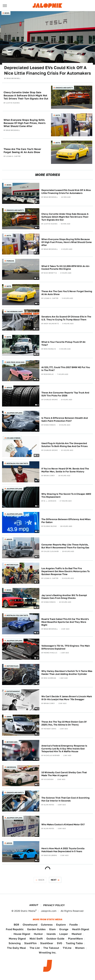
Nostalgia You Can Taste (17, 463)
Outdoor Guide (55, 939)
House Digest (22, 934)
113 (37, 329)
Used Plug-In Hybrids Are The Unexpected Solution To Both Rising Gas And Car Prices (65, 445)
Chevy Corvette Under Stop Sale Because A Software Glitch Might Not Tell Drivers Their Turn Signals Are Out (26, 95)
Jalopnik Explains (14, 413)
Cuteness (47, 925)
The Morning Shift (15, 311)
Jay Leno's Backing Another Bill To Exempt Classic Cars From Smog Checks (64, 597)
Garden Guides (36, 929)
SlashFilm (30, 943)
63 (38, 354)
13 (38, 455)
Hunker (38, 934)
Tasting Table (74, 943)
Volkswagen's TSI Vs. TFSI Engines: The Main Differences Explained (66, 647)
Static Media (28, 911)
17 (38, 582)
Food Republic (15, 929)
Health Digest (81, 929)
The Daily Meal (16, 948)
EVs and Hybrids (13, 438)
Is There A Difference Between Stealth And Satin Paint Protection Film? (65, 419)
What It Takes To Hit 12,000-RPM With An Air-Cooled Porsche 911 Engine (66, 268)
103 (37, 759)
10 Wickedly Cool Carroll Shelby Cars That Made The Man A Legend (64, 774)
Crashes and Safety (64, 88)
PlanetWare (75, 939)
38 (38, 379)
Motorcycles (12, 565)
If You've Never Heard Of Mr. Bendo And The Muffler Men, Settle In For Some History (65, 470)
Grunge (64, 929)
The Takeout (51, 948)
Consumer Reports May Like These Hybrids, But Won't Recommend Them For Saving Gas (65, 546)
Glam (52, 929)
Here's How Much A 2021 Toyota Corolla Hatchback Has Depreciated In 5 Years (63, 850)
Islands (51, 934)
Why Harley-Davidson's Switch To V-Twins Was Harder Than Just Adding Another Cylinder (67, 673)
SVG (60, 943)
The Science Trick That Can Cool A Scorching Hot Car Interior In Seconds (65, 799)
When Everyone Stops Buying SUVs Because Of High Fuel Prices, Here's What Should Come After (25, 123)
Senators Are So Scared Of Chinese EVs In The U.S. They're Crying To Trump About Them (66, 318)
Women (80, 948)
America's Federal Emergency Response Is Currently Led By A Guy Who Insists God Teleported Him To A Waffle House (64, 749)
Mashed (77, 934)
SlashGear (47, 943)
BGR (16, 925)
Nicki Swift (36, 939)
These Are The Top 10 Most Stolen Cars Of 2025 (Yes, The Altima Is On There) (64, 723)
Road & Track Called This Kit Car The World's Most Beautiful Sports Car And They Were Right (65, 622)
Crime (9, 717)
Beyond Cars (12, 742)
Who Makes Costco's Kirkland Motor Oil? (63, 824)
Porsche (10, 261)
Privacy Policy (54, 905)
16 (38, 607)
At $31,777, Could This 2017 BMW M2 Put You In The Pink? (66, 369)
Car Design (11, 767)
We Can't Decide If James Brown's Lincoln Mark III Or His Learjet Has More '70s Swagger (67, 698)
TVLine (67, 948)
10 (38, 278)
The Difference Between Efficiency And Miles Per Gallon (66, 521)
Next (54, 880)
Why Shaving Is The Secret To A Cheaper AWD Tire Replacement (66, 495)
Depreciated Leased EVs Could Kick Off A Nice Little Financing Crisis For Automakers (47, 70)
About (34, 905)
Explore (61, 925)
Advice (9, 387)
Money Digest (17, 939)
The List (35, 948)
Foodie (74, 925)
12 (38, 253)
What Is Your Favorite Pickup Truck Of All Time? (63, 343)
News (7, 13)
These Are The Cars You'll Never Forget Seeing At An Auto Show (22, 151)
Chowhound (30, 925)
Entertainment (13, 691)
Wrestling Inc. (48, 953)
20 (38, 810)
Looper (64, 934)
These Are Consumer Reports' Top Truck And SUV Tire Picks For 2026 (65, 394)
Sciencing (15, 943)
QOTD (58, 115)
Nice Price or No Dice (16, 362)
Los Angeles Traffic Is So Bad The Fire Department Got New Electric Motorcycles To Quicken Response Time (66, 571)
